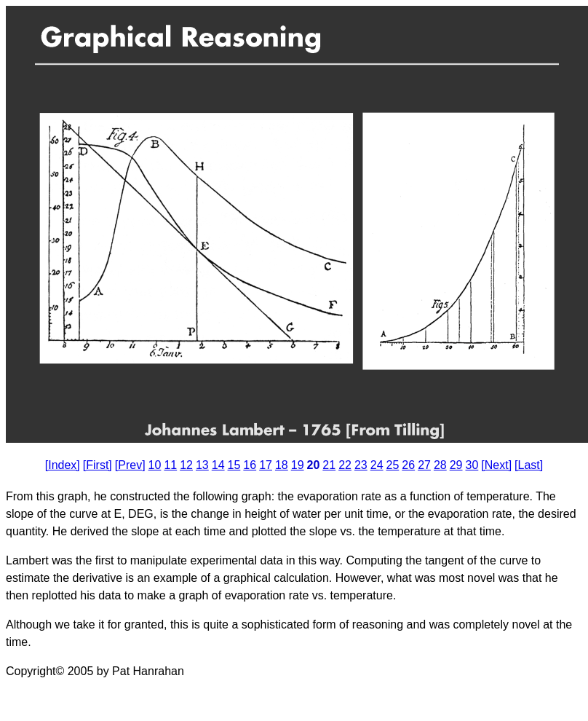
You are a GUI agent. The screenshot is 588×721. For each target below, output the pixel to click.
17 (266, 465)
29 (456, 465)
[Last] (529, 465)
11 (170, 465)
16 (250, 465)
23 (361, 465)
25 (393, 465)
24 (377, 465)
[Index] (63, 465)
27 (424, 465)
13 (202, 465)
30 (472, 465)
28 (440, 465)
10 (155, 465)
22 (345, 465)
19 (298, 465)
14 (218, 465)
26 (408, 465)
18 (282, 465)
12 (186, 465)
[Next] (496, 465)
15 (234, 465)
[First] (98, 465)
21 (329, 465)
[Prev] (130, 465)
